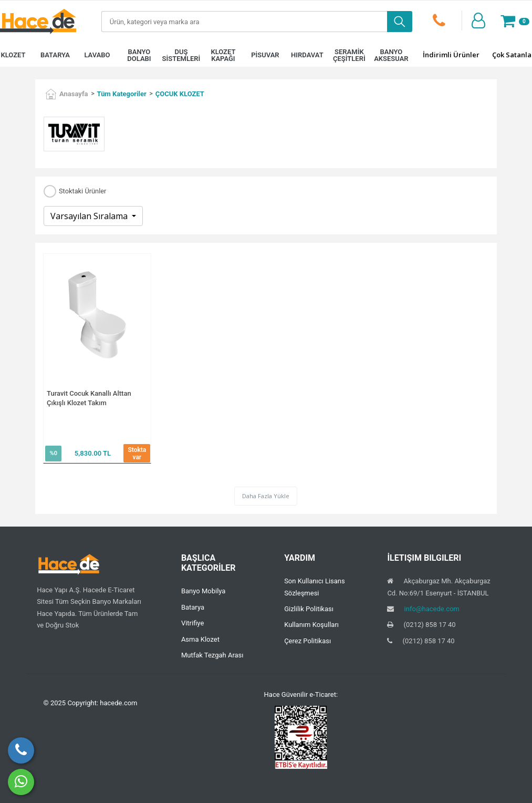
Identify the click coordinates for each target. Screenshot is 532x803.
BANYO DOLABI (139, 55)
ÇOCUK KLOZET (180, 94)
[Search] (244, 22)
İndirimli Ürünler (451, 55)
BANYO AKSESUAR (391, 55)
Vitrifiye (192, 623)
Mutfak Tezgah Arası (212, 655)
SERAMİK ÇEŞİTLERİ (349, 55)
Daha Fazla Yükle (266, 496)
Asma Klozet (200, 639)
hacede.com (118, 703)
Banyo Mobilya (204, 591)
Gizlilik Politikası (309, 609)
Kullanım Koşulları (311, 625)
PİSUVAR (265, 55)
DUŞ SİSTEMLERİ (181, 55)
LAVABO (97, 55)
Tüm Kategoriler (122, 94)
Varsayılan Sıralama (90, 216)
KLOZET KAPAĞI (223, 55)
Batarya (193, 607)
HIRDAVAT (307, 55)
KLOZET (13, 55)
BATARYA (55, 55)
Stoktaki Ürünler (82, 192)
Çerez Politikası (307, 641)
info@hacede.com (432, 609)
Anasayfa (74, 94)
